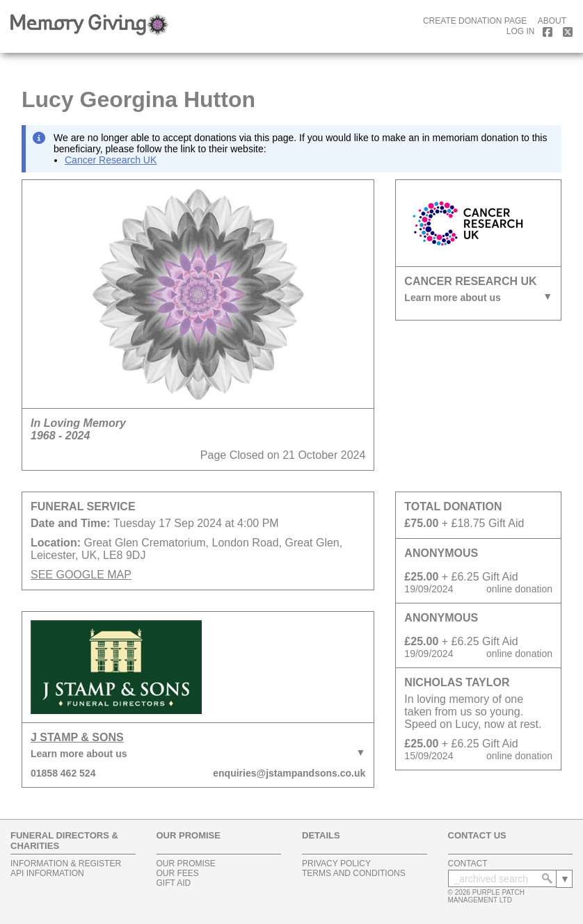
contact (468, 864)
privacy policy (336, 864)
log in (521, 31)
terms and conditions (354, 873)
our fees (178, 873)
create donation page (475, 21)
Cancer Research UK (111, 160)
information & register (66, 864)
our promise (186, 864)
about (552, 21)
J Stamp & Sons (77, 737)
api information (47, 873)
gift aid (174, 883)
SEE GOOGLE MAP (81, 575)
